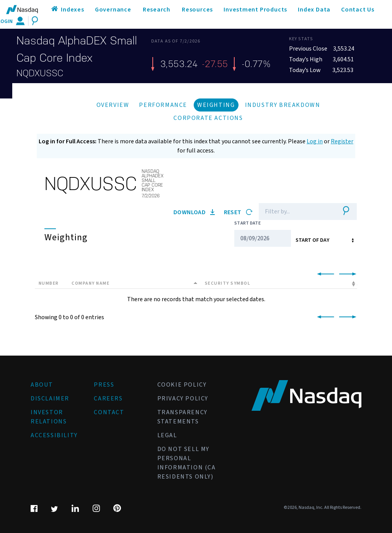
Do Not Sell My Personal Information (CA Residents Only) (187, 463)
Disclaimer (50, 399)
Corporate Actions (208, 118)
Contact (109, 412)
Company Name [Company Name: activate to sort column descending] (91, 283)
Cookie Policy (182, 385)
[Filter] (296, 212)
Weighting (216, 105)
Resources (197, 10)
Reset (238, 212)
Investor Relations (49, 417)
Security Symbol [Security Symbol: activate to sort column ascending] (228, 283)
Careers (108, 399)
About (42, 385)
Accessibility (54, 435)
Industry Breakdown (283, 105)
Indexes (73, 10)
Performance (163, 105)
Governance (113, 10)
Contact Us (358, 10)
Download (194, 212)
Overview (113, 105)
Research (157, 10)
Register (342, 141)
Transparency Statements (182, 417)
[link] (324, 274)
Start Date (247, 223)
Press (104, 385)
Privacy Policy (183, 399)
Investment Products (255, 10)
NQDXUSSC (40, 73)
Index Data (314, 10)
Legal (167, 435)
